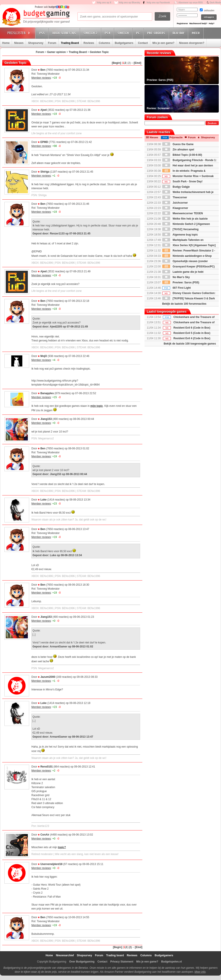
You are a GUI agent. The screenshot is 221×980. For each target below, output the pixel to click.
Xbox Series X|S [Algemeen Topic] (189, 245)
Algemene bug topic (180, 235)
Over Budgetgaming (82, 962)
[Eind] (137, 63)
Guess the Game (178, 144)
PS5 (43, 33)
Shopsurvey (36, 43)
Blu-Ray (179, 33)
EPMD (44, 142)
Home (6, 43)
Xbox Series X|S (65, 33)
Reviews (89, 43)
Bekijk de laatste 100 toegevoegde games (190, 344)
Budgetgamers (124, 43)
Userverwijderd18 (51, 864)
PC (139, 33)
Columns (104, 43)
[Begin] (116, 63)
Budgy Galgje (176, 187)
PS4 (108, 33)
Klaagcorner (175, 208)
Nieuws (19, 43)
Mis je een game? (163, 43)
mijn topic (97, 406)
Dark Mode (215, 3)
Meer (196, 33)
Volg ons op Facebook (158, 3)
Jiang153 (46, 419)
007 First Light (176, 288)
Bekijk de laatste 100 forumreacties (184, 304)
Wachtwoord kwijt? (198, 23)
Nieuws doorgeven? (192, 43)
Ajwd (44, 110)
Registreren (182, 23)
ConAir (45, 835)
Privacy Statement (122, 962)
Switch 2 (91, 33)
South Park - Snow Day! (182, 181)
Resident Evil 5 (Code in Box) (192, 333)
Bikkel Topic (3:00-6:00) (182, 155)
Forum (52, 43)
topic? (62, 847)
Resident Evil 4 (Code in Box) (192, 338)
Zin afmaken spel (178, 150)
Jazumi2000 (48, 677)
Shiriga (45, 172)
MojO (44, 356)
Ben (43, 70)
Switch (124, 33)
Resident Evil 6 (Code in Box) (192, 328)
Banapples (47, 393)
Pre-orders (157, 33)
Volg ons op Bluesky (130, 3)
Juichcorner (175, 203)
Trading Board (70, 43)
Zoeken (212, 123)
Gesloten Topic (99, 52)
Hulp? (211, 23)
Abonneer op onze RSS (191, 3)
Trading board (115, 955)
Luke (44, 500)
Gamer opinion (56, 52)
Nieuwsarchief (65, 955)
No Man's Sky (176, 277)
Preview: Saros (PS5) (181, 283)
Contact (143, 43)
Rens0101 (47, 767)
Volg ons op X (104, 3)
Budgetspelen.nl (171, 962)
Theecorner (175, 197)
